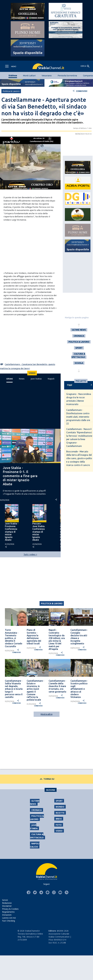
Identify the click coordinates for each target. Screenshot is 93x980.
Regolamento (8, 912)
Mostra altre (47, 714)
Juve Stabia (36, 379)
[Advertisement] (26, 245)
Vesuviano (47, 76)
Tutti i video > (30, 554)
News (22, 379)
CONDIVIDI (80, 91)
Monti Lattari (29, 76)
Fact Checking (9, 921)
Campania (88, 76)
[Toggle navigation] (10, 66)
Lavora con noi (9, 918)
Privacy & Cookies (10, 909)
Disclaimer (7, 906)
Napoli (51, 379)
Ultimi (9, 379)
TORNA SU (46, 779)
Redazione (7, 903)
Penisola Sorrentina (67, 76)
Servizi (5, 900)
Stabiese (13, 76)
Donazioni (7, 915)
